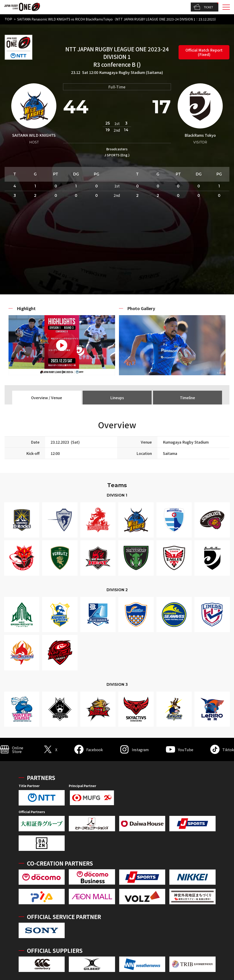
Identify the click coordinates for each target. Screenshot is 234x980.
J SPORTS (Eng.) (117, 155)
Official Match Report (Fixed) (204, 52)
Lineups (117, 398)
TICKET (203, 7)
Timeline (188, 398)
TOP (8, 19)
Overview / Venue (47, 398)
